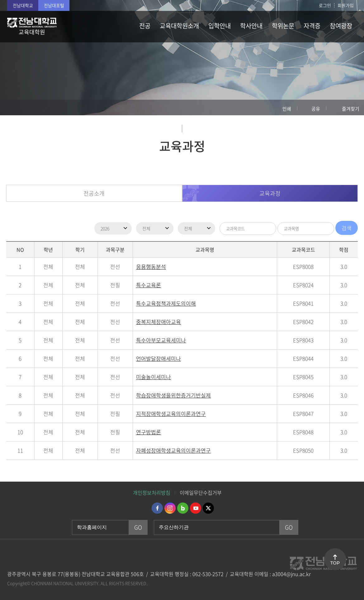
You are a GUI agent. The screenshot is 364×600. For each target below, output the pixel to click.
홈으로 (11, 107)
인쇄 (287, 109)
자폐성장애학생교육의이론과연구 (173, 450)
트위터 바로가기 (208, 508)
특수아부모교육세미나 (161, 340)
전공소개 (94, 193)
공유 (316, 109)
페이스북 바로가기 (157, 508)
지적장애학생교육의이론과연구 (171, 414)
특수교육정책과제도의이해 (166, 303)
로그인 (325, 5)
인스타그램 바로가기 (170, 508)
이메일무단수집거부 (201, 493)
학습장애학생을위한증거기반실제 (173, 395)
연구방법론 (149, 432)
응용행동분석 (151, 267)
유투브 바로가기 (196, 508)
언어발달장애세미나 (158, 358)
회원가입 (346, 5)
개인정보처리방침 (152, 493)
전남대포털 (54, 5)
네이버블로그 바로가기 (183, 508)
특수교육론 (149, 285)
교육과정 (270, 193)
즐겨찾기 (351, 109)
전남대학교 (23, 5)
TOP (335, 563)
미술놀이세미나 (154, 377)
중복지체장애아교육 (158, 322)
